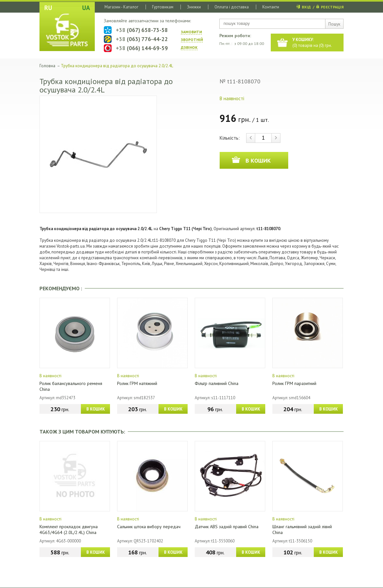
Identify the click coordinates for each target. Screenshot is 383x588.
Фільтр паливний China (217, 383)
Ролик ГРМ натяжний (137, 383)
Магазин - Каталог (121, 7)
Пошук (334, 24)
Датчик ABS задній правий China (227, 527)
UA (86, 8)
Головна (47, 66)
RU (48, 8)
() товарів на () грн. (312, 43)
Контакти (271, 7)
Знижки (194, 7)
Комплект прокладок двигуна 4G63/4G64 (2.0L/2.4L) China (69, 529)
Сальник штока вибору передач (149, 527)
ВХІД (306, 7)
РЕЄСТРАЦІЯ (332, 7)
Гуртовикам (163, 7)
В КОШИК (96, 409)
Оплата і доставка (232, 7)
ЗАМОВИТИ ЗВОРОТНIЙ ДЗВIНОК (192, 40)
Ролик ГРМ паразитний (294, 383)
